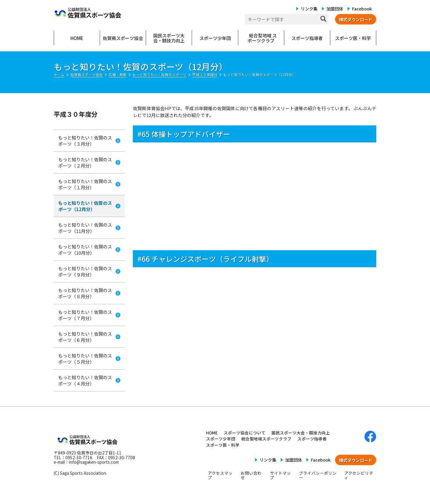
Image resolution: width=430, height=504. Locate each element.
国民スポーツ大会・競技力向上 (301, 433)
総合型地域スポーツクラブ (266, 439)
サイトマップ (280, 475)
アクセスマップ (220, 475)
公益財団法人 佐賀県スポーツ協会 (88, 13)
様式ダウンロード (356, 19)
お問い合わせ (251, 475)
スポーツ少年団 (221, 439)
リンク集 (309, 9)
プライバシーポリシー (318, 475)
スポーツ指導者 (312, 439)
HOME (212, 433)
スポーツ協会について (245, 433)
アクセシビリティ (359, 475)
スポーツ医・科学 (223, 445)
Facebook (362, 9)
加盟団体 (335, 9)
